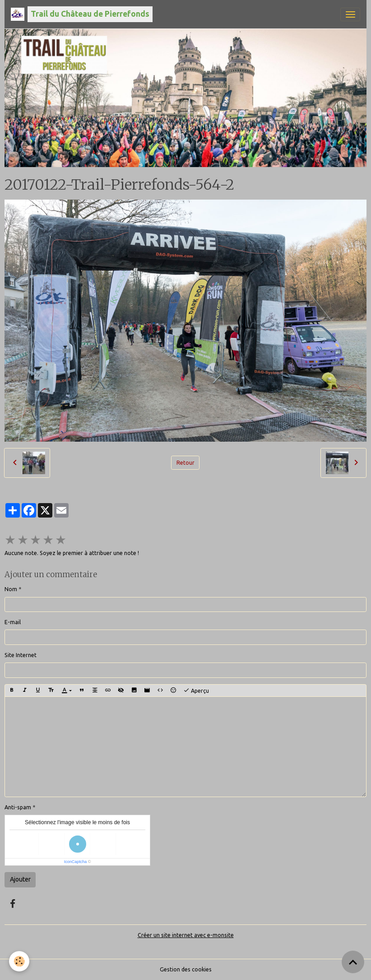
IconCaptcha (76, 862)
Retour (185, 463)
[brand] (82, 14)
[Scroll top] (353, 962)
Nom (11, 589)
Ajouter (20, 879)
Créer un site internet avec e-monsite (186, 935)
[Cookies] (19, 961)
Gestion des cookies (186, 969)
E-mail (13, 622)
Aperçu (196, 691)
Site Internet (21, 655)
